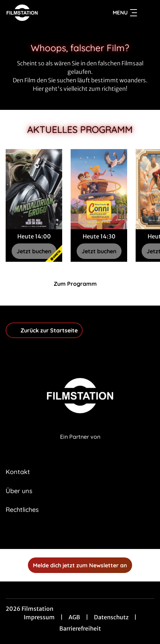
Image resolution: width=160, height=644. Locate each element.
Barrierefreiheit (80, 628)
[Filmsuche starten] (147, 13)
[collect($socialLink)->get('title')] (72, 533)
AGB (74, 617)
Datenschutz (111, 617)
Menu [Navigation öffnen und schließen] (125, 13)
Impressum (39, 617)
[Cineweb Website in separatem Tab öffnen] (80, 445)
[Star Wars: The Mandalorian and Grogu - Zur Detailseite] (34, 189)
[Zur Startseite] (45, 13)
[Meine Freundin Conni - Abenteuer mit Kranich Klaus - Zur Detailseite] (99, 189)
